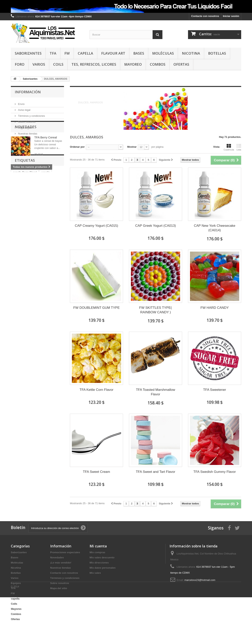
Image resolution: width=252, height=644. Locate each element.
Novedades (26, 147)
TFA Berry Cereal (46, 157)
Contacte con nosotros (205, 16)
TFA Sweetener (215, 390)
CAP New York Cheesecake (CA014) (215, 228)
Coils (58, 64)
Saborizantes (28, 53)
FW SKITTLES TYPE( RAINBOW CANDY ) (156, 310)
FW (67, 53)
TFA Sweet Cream (96, 472)
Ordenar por (77, 147)
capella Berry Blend (25, 213)
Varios (39, 64)
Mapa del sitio (59, 588)
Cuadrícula (229, 147)
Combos (158, 64)
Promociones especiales (65, 552)
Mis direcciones (99, 563)
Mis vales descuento (102, 558)
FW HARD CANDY (215, 308)
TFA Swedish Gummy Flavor (214, 472)
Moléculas (163, 53)
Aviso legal (24, 108)
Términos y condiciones (31, 114)
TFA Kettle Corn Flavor (96, 390)
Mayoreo (133, 64)
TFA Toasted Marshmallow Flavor (155, 392)
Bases (139, 53)
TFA (53, 53)
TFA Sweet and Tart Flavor (156, 472)
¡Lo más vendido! (61, 563)
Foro (20, 64)
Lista (239, 147)
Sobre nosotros (26, 120)
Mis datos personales (103, 568)
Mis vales (95, 573)
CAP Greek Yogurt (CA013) (156, 226)
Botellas (217, 53)
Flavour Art (113, 53)
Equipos (16, 583)
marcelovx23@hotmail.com (200, 580)
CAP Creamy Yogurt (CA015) (96, 226)
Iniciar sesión (231, 16)
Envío (21, 102)
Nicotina (191, 53)
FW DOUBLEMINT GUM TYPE (96, 308)
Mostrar (132, 147)
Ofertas (181, 64)
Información (28, 92)
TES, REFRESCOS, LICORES (94, 64)
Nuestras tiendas (27, 132)
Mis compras (97, 552)
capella (85, 53)
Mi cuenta (98, 546)
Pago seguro (25, 126)
